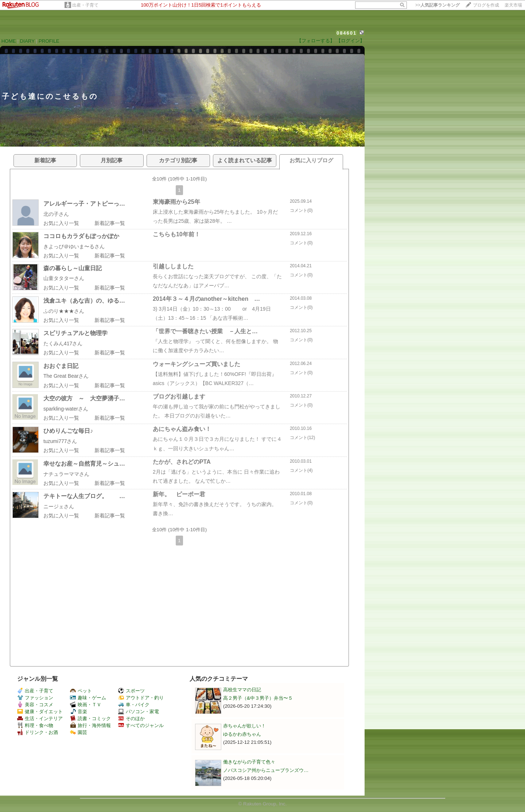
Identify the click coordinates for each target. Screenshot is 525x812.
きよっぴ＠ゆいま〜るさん (74, 246)
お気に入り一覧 (61, 223)
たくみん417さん (63, 343)
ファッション (35, 698)
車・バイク (134, 705)
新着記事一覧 (110, 223)
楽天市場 (513, 5)
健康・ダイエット (40, 712)
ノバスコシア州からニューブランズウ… (266, 770)
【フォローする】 (316, 41)
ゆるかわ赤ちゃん (242, 734)
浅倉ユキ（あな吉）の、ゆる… (84, 301)
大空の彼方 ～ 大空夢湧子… (84, 398)
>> (437, 5)
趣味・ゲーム (88, 698)
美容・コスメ (35, 705)
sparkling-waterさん (66, 409)
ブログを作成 (486, 5)
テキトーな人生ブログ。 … (84, 496)
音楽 (79, 712)
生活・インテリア (40, 718)
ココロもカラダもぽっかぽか (81, 236)
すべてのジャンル (141, 725)
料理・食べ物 (35, 725)
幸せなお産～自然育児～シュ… (84, 464)
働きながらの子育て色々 (249, 762)
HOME (9, 41)
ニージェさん (59, 506)
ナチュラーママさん (66, 474)
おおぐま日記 (61, 366)
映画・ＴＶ (86, 705)
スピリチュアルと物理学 (75, 333)
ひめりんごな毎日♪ (68, 431)
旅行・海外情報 (90, 725)
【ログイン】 (350, 41)
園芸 (79, 732)
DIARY (27, 41)
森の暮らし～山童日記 (73, 268)
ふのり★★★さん (64, 311)
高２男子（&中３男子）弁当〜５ (258, 698)
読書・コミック (90, 718)
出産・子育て (85, 5)
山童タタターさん (64, 278)
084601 (347, 33)
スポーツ (131, 691)
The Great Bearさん (66, 376)
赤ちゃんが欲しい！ (244, 726)
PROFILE (49, 41)
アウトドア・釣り (141, 698)
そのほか (131, 718)
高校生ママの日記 (242, 690)
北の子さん (56, 214)
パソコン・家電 (139, 712)
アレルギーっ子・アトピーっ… (84, 204)
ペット (81, 691)
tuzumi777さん (60, 441)
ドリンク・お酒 (38, 732)
